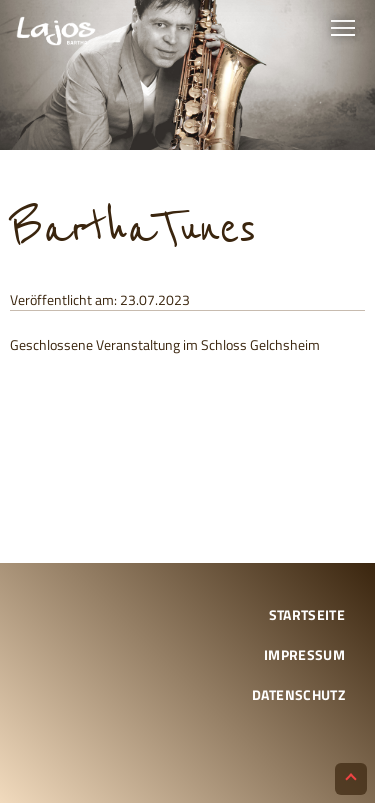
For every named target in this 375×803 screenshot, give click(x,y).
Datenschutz (298, 694)
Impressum (304, 654)
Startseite (307, 614)
